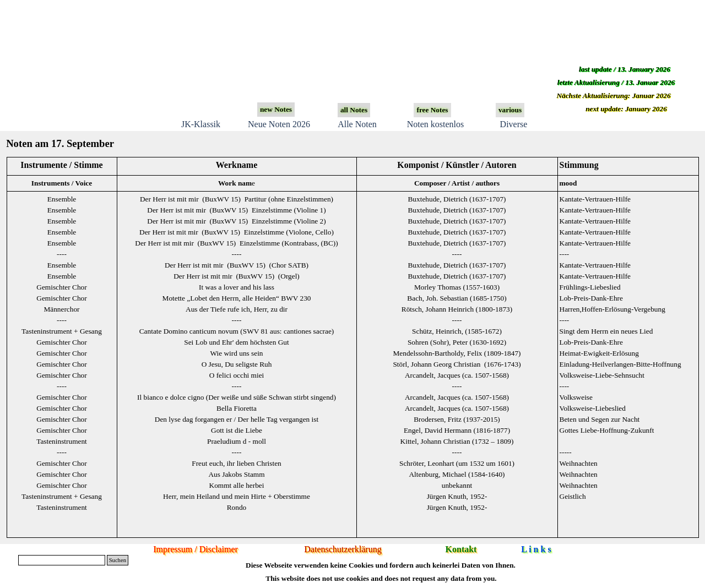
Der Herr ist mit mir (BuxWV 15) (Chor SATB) (237, 265)
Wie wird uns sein (236, 353)
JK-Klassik (201, 124)
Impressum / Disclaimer (196, 549)
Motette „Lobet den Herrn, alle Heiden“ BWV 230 (237, 298)
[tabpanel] (352, 347)
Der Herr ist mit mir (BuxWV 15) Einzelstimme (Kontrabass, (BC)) (236, 243)
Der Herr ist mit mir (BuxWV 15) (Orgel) (237, 276)
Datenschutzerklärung (343, 549)
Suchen (118, 560)
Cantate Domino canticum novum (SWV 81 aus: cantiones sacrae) (237, 331)
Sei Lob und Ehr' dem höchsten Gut (236, 342)
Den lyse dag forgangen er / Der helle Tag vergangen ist (237, 419)
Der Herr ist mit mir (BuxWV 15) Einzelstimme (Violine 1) (236, 210)
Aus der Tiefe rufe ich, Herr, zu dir (237, 309)
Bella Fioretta (237, 408)
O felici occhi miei (237, 375)
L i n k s (536, 549)
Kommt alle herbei (237, 485)
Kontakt (461, 549)
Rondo (237, 507)
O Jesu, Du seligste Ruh (237, 364)
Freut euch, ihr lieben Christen (237, 463)
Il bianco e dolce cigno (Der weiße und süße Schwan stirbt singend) (237, 397)
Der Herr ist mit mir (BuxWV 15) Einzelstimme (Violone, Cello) (237, 232)
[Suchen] (62, 560)
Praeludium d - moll (237, 441)
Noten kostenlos (436, 124)
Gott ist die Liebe (237, 430)
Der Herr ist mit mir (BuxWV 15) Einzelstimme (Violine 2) (236, 221)
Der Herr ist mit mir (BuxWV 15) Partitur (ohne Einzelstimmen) (237, 199)
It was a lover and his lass (237, 287)
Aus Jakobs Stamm (236, 474)
